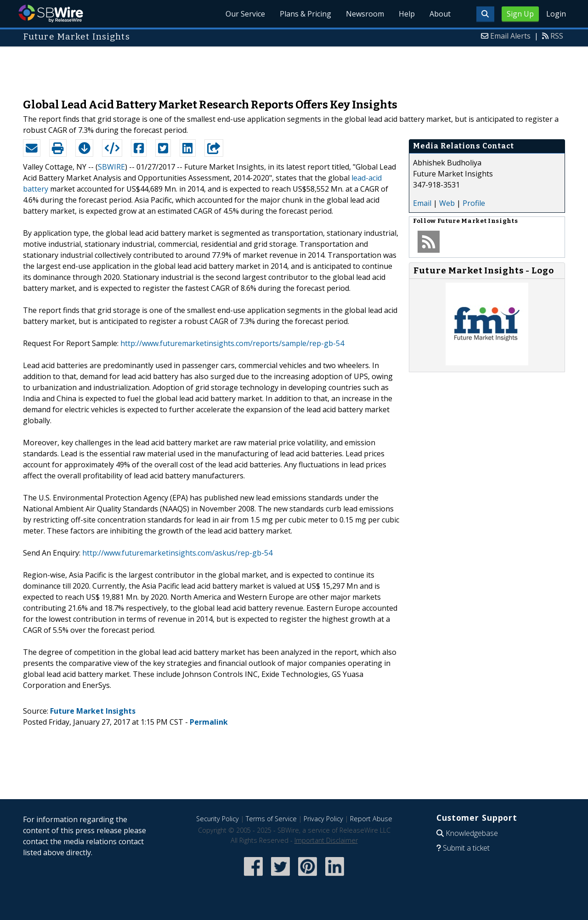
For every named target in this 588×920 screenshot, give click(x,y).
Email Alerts (510, 36)
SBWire (51, 14)
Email (422, 203)
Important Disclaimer (326, 840)
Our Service (245, 14)
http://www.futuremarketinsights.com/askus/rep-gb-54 (177, 553)
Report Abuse (371, 819)
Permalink (209, 722)
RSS (557, 36)
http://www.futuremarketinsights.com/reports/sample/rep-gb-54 (232, 343)
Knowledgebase (472, 833)
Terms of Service (271, 819)
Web (447, 203)
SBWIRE (111, 167)
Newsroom (365, 14)
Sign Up (520, 14)
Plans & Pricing (305, 14)
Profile (474, 203)
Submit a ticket (466, 848)
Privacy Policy (323, 819)
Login (556, 14)
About (440, 14)
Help (407, 14)
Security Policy (218, 819)
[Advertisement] (294, 68)
